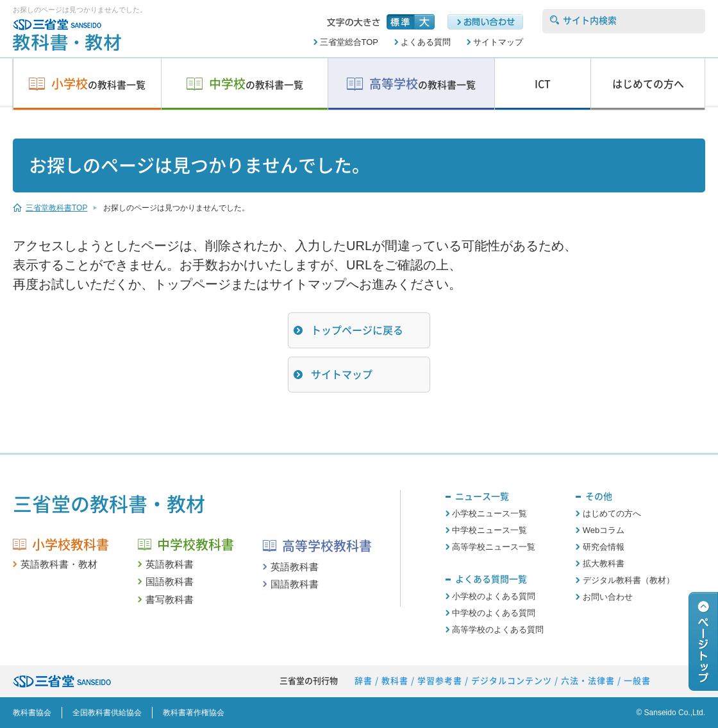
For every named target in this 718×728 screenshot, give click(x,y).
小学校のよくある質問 (494, 596)
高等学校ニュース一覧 (494, 547)
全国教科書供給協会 (107, 713)
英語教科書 (170, 564)
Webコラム (604, 530)
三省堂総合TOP (349, 42)
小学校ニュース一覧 (489, 513)
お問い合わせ (608, 597)
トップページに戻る (357, 330)
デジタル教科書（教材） (629, 580)
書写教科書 (170, 599)
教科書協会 (32, 713)
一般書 (637, 681)
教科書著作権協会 (194, 713)
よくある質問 (426, 42)
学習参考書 (440, 681)
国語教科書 (170, 581)
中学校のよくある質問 (494, 613)
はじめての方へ (612, 513)
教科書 (395, 681)
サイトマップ (498, 42)
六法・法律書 (588, 681)
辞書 (363, 681)
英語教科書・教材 (59, 564)
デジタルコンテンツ (512, 681)
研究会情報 (604, 547)
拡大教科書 (604, 563)
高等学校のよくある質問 (498, 630)
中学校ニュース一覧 (489, 530)
